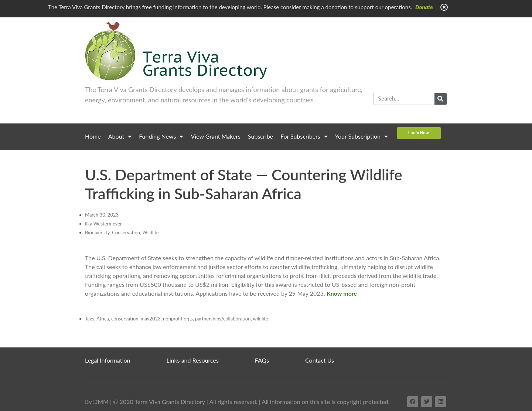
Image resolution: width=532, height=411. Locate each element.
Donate (424, 7)
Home (93, 136)
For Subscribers (304, 136)
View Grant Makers (216, 136)
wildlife (260, 319)
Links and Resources (193, 360)
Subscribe (260, 136)
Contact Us (320, 360)
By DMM (97, 402)
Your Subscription (362, 136)
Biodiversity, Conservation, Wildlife (122, 232)
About (120, 136)
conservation (125, 319)
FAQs (262, 360)
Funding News (161, 136)
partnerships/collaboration (223, 319)
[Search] (441, 99)
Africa (103, 319)
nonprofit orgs (178, 319)
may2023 (151, 319)
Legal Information (108, 360)
